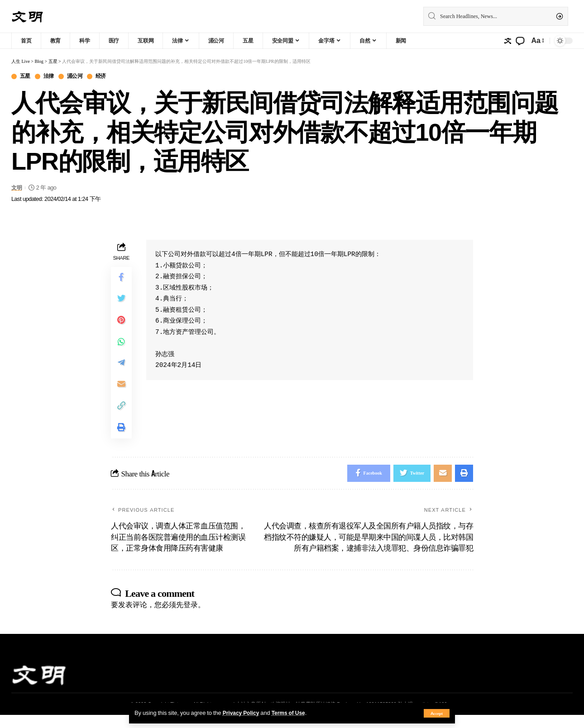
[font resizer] (537, 40)
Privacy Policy (242, 713)
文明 (17, 188)
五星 (26, 77)
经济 (107, 77)
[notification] (520, 41)
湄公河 (79, 77)
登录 (191, 618)
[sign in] (507, 41)
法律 (51, 77)
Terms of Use (292, 713)
